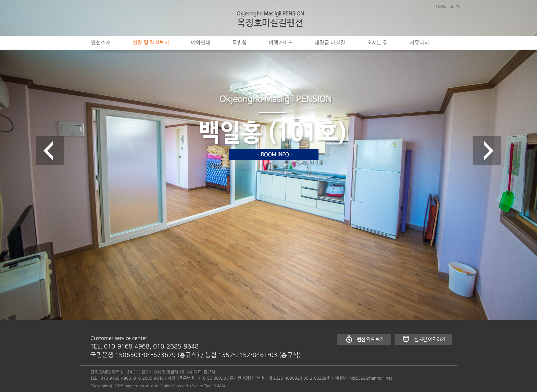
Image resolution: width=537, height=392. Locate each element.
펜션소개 (101, 43)
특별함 (239, 43)
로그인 (455, 6)
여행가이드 (281, 43)
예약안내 (201, 43)
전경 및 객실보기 (151, 43)
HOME (441, 6)
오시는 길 (378, 43)
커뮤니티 (419, 43)
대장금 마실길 (330, 43)
